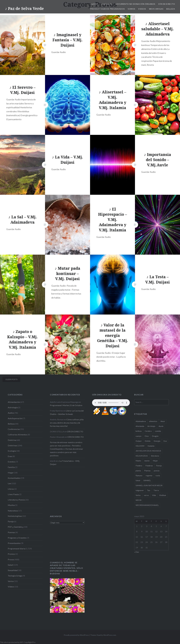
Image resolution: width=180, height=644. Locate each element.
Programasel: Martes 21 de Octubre (66, 405)
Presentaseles (14, 543)
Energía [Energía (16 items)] (157, 441)
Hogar (11, 473)
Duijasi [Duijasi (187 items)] (139, 441)
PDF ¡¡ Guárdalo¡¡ (16, 527)
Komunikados (14, 478)
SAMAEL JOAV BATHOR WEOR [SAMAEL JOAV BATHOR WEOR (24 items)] (149, 485)
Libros (11, 489)
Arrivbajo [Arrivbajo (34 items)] (151, 426)
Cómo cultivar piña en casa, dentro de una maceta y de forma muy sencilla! (67, 423)
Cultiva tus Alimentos (17, 435)
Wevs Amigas (156, 9)
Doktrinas (12, 445)
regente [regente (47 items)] (149, 475)
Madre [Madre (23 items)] (138, 461)
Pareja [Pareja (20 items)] (159, 466)
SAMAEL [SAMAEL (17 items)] (147, 480)
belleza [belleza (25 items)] (139, 431)
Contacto (107, 4)
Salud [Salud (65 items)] (138, 480)
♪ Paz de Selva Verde (24, 8)
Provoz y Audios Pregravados (108, 9)
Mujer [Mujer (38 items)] (155, 461)
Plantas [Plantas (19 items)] (147, 471)
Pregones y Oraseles (17, 538)
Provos (11, 559)
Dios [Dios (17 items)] (147, 436)
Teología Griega (15, 576)
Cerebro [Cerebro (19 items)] (148, 431)
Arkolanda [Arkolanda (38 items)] (140, 426)
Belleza (171, 9)
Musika (11, 505)
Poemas (11, 532)
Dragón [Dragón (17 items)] (155, 436)
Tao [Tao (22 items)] (149, 490)
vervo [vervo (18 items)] (146, 495)
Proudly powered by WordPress (76, 635)
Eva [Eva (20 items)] (165, 441)
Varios (11, 581)
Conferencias (14, 429)
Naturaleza (13, 511)
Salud (10, 565)
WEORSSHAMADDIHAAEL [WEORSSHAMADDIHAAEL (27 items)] (147, 505)
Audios (11, 413)
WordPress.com (110, 635)
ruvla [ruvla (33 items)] (158, 475)
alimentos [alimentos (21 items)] (153, 421)
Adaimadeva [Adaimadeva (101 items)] (141, 421)
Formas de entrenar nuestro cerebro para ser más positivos (66, 452)
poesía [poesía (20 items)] (157, 471)
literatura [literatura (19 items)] (155, 456)
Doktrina (12, 440)
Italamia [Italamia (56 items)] (151, 446)
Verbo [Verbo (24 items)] (138, 495)
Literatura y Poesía (16, 500)
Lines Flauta (13, 494)
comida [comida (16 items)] (158, 431)
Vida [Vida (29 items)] (154, 495)
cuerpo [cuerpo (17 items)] (138, 436)
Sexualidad (13, 570)
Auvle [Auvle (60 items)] (161, 426)
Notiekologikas (15, 516)
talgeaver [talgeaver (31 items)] (140, 490)
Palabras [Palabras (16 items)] (149, 466)
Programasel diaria (16, 549)
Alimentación (14, 402)
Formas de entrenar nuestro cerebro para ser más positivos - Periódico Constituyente (66, 446)
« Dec (137, 552)
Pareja (11, 521)
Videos (142, 9)
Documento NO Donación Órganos (135, 4)
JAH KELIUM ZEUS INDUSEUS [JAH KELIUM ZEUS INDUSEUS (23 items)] (148, 451)
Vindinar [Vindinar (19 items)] (163, 495)
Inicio (94, 4)
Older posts (11, 379)
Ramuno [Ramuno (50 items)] (139, 475)
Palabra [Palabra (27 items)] (139, 466)
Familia (11, 467)
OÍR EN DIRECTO (167, 4)
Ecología (12, 451)
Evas (10, 456)
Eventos (11, 462)
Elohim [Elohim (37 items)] (148, 441)
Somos (132, 9)
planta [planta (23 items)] (138, 471)
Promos (11, 554)
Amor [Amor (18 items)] (163, 421)
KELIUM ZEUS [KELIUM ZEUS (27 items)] (142, 456)
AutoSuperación (15, 418)
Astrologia (13, 407)
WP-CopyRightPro (28, 642)
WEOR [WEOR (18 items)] (138, 500)
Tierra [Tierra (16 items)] (156, 490)
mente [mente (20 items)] (147, 461)
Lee (9, 483)
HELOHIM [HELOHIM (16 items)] (140, 446)
